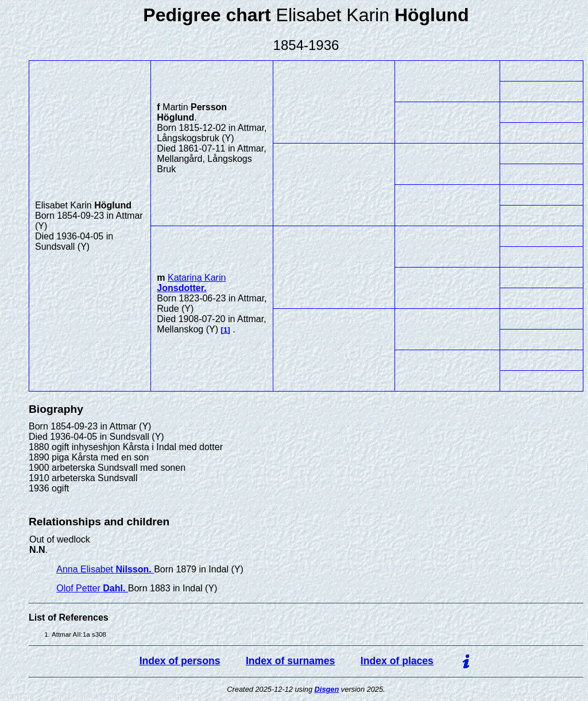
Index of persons (180, 661)
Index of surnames (290, 661)
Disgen (327, 689)
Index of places (397, 661)
